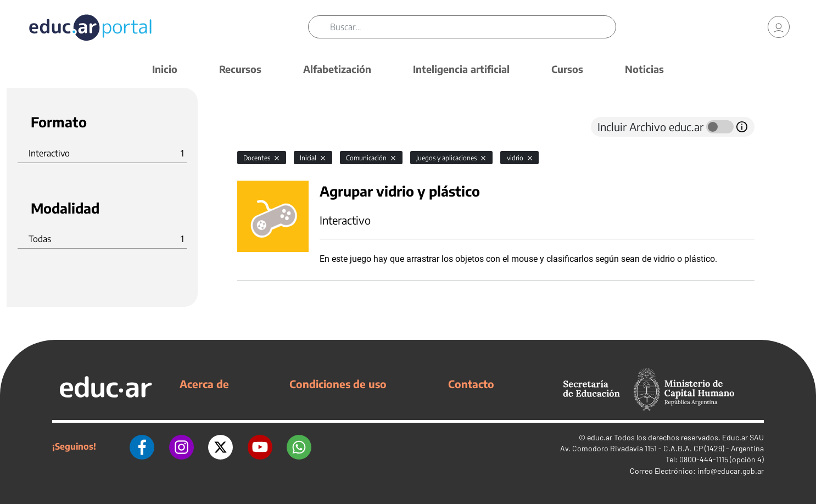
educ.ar (600, 437)
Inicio (165, 69)
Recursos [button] (240, 69)
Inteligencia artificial (461, 69)
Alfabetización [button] (337, 69)
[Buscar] (473, 27)
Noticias (644, 69)
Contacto (471, 384)
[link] (779, 27)
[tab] (259, 127)
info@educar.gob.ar (731, 471)
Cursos (567, 69)
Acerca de (204, 384)
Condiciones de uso (338, 384)
